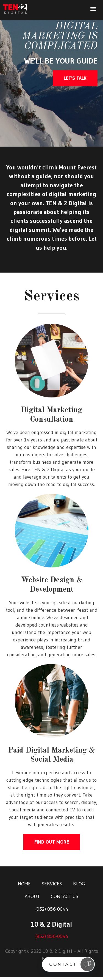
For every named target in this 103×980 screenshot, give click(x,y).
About (32, 899)
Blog (79, 886)
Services (52, 886)
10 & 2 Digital (51, 927)
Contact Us (65, 899)
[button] (93, 9)
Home (24, 886)
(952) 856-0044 (52, 912)
